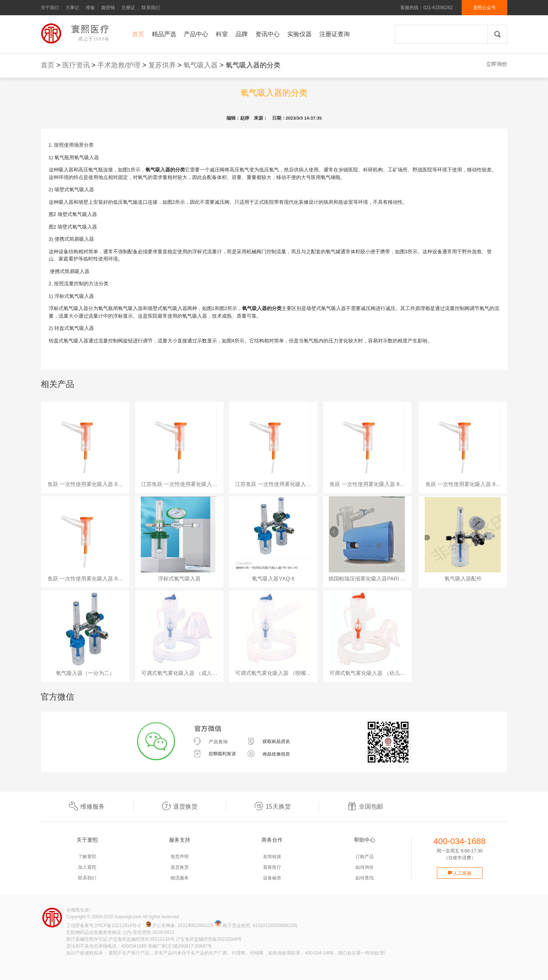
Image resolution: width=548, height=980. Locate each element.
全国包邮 (365, 807)
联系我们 (151, 8)
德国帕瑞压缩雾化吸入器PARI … (367, 579)
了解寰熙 (87, 857)
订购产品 (365, 857)
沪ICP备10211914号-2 (118, 926)
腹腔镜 (108, 8)
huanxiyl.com (128, 917)
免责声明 (180, 857)
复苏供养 (162, 65)
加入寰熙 (87, 867)
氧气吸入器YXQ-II (273, 579)
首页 (48, 65)
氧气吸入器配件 (463, 579)
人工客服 (460, 873)
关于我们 (50, 8)
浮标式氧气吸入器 (179, 579)
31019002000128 (195, 926)
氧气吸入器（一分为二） (85, 673)
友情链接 (272, 857)
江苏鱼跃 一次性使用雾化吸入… (179, 484)
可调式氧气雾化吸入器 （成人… (179, 673)
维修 (90, 8)
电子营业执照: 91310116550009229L (256, 926)
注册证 (128, 8)
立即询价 (497, 64)
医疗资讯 (76, 65)
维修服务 (87, 807)
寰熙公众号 (484, 8)
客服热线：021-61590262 (426, 8)
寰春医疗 (272, 867)
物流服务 (180, 878)
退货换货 (180, 807)
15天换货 (272, 807)
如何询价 (365, 867)
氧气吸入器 (201, 65)
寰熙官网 (77, 33)
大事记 (72, 8)
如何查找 (365, 878)
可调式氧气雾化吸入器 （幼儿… (367, 673)
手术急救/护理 (119, 65)
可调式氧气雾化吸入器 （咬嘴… (273, 673)
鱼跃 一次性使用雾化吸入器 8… (85, 484)
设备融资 (272, 878)
